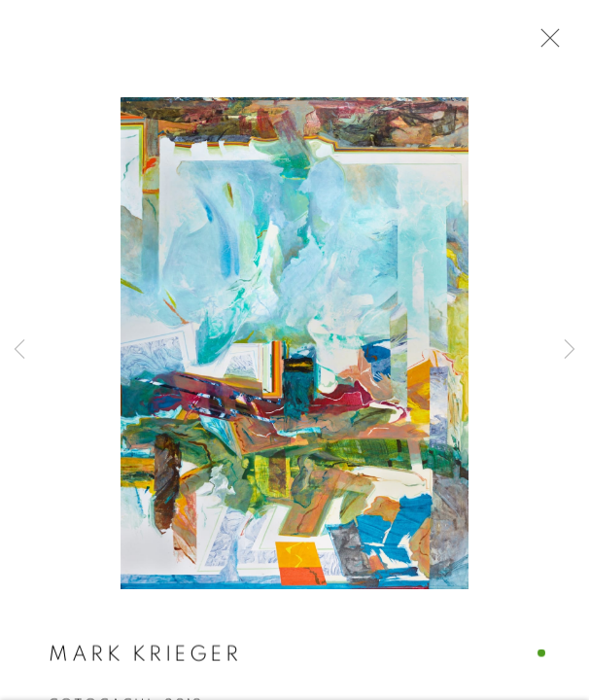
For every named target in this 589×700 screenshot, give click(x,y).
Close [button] (545, 44)
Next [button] (570, 350)
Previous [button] (19, 350)
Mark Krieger (145, 655)
